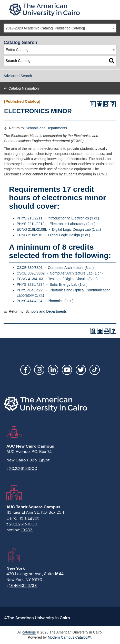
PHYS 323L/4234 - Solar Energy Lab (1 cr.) (52, 284)
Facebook (25, 370)
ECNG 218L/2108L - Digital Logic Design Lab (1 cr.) (59, 229)
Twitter (81, 370)
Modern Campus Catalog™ (69, 637)
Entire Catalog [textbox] (17, 50)
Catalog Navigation (24, 88)
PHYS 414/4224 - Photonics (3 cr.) (45, 301)
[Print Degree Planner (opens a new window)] (93, 104)
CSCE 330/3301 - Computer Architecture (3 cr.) (55, 268)
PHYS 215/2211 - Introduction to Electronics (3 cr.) (58, 218)
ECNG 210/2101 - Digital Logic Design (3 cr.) (53, 235)
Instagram (39, 370)
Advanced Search (18, 76)
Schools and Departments (46, 128)
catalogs (29, 632)
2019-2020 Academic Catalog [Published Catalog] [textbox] (45, 28)
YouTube (67, 370)
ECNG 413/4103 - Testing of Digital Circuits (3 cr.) (57, 279)
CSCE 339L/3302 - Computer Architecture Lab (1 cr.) (60, 273)
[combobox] (60, 28)
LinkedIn (53, 370)
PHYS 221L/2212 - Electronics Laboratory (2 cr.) (56, 224)
